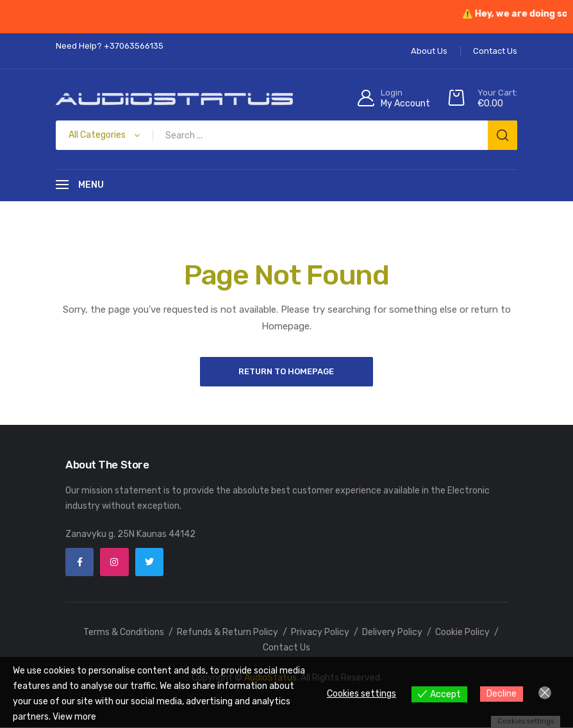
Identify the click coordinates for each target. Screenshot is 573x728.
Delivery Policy (392, 633)
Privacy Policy (320, 633)
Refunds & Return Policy (228, 633)
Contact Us (286, 648)
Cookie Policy (462, 633)
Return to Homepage (287, 371)
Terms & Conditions (124, 633)
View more (74, 717)
